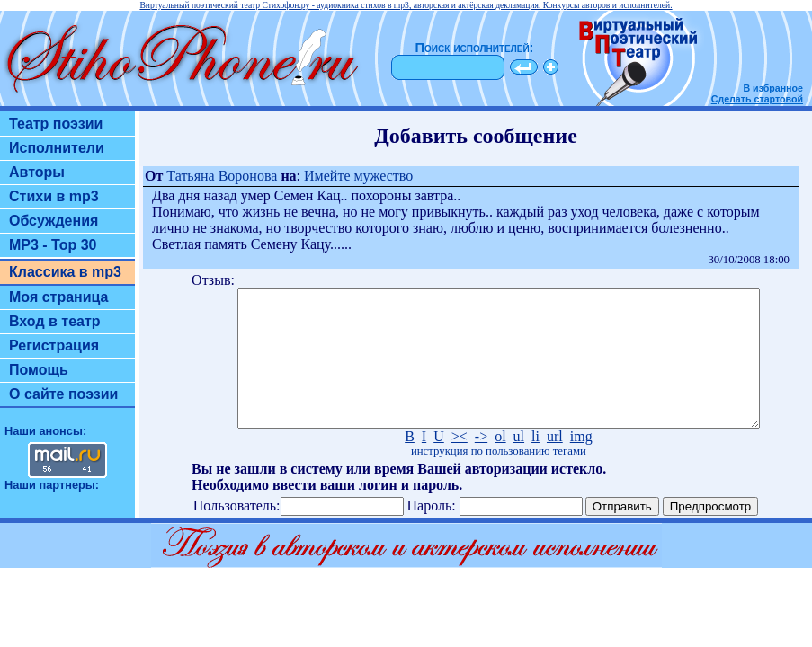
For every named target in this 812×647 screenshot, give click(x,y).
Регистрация (54, 346)
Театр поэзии (56, 124)
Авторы (37, 172)
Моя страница (59, 297)
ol (500, 463)
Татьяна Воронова (222, 176)
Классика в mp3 (65, 272)
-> (481, 463)
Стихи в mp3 (54, 196)
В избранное (773, 88)
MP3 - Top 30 (53, 245)
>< (460, 463)
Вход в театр (55, 321)
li (535, 463)
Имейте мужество (358, 176)
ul (519, 463)
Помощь (39, 370)
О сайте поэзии (63, 394)
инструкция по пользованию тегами (499, 478)
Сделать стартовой (757, 99)
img (581, 463)
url (555, 463)
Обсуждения (54, 221)
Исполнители (57, 148)
